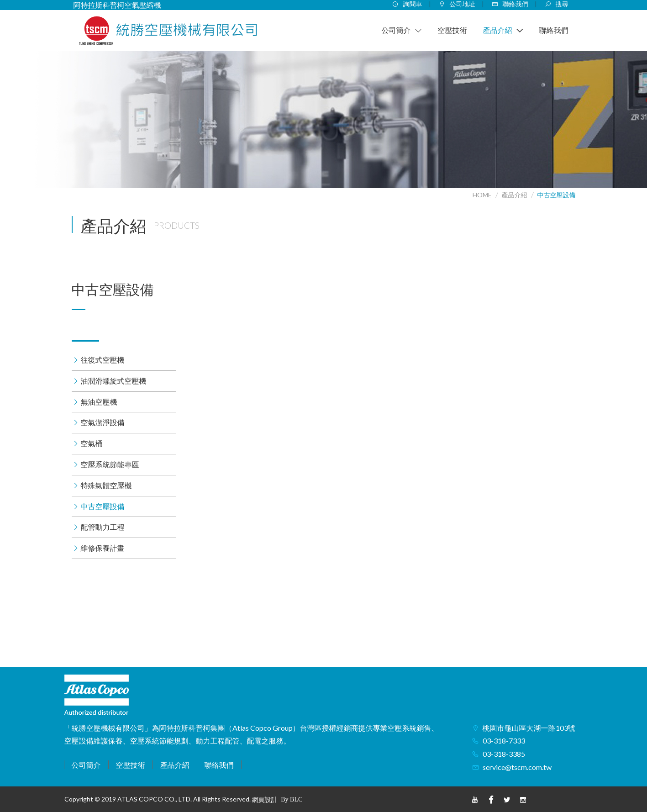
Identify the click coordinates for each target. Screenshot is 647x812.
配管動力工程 (103, 527)
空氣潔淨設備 (103, 422)
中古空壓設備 (557, 195)
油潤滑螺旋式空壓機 (114, 381)
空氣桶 (92, 443)
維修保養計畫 (103, 548)
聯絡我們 (219, 765)
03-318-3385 (504, 754)
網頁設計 (265, 799)
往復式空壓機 (103, 360)
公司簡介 (86, 765)
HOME (482, 195)
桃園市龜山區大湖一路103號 (529, 728)
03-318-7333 (504, 741)
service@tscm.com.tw (517, 767)
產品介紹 (515, 195)
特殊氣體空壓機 (106, 485)
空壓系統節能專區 (110, 464)
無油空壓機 (99, 402)
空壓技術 (131, 765)
